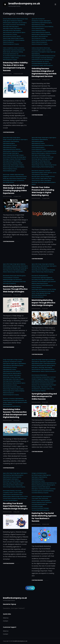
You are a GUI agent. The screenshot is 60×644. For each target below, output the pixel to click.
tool (49, 64)
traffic (50, 387)
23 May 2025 (16, 512)
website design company (17, 38)
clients (5, 48)
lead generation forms (17, 495)
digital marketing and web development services (43, 56)
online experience (36, 175)
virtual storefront (36, 180)
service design (6, 157)
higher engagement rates (48, 280)
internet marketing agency (38, 29)
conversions (21, 48)
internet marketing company (39, 30)
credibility (12, 175)
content (16, 48)
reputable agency (36, 177)
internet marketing (49, 27)
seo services (13, 25)
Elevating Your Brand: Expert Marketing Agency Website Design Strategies (15, 506)
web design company (8, 29)
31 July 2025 (45, 309)
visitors (17, 58)
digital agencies (16, 140)
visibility (13, 58)
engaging (46, 379)
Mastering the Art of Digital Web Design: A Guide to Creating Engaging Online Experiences (16, 189)
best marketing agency (37, 475)
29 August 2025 (46, 80)
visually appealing (40, 293)
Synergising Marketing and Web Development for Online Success (44, 396)
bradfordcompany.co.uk (24, 3)
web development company (10, 34)
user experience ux (43, 291)
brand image (47, 48)
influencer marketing (37, 502)
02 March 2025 (46, 524)
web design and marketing (9, 283)
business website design (18, 19)
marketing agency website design (11, 497)
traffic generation (7, 282)
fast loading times (36, 280)
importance (14, 50)
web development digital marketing (12, 406)
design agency (7, 21)
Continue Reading (9, 132)
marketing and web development (48, 381)
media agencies (46, 487)
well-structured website (38, 297)
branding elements (43, 276)
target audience (44, 178)
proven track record (47, 502)
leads (24, 50)
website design (7, 38)
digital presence (7, 495)
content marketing (36, 377)
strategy (54, 289)
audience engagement (37, 497)
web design (6, 27)
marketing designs (7, 153)
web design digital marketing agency (47, 182)
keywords (20, 50)
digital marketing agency (46, 23)
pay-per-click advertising (46, 60)
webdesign (15, 163)
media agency (15, 23)
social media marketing (37, 64)
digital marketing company (38, 25)
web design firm (18, 29)
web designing (17, 30)
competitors (10, 48)
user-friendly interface (8, 182)
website (19, 36)
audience (34, 48)
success (34, 291)
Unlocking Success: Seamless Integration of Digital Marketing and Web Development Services (44, 72)
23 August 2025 (17, 196)
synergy (5, 402)
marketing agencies (8, 373)
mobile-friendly (7, 52)
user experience (7, 58)
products (34, 287)
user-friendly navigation (12, 500)
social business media (44, 489)
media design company (18, 155)
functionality (44, 58)
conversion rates (36, 278)
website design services (9, 40)
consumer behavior (8, 278)
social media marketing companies (40, 493)
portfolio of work (24, 497)
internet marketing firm (37, 151)
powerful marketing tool (47, 285)
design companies (8, 140)
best (45, 473)
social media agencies (37, 491)
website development (8, 42)
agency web (35, 19)
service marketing (21, 25)
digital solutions (7, 50)
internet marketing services (38, 32)
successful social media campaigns (40, 508)
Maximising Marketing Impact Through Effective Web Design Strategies (43, 303)
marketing (20, 21)
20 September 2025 (18, 74)
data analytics (35, 52)
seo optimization (18, 280)
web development (8, 32)
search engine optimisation (10, 180)
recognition (14, 498)
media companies (7, 155)
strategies (45, 64)
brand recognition (21, 276)
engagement (6, 177)
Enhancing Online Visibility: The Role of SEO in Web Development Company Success (16, 67)
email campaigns (36, 58)
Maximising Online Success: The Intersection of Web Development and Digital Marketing (15, 413)
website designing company (10, 169)
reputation (39, 287)
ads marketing (40, 473)
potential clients (7, 498)
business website (7, 19)
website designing (20, 40)
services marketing (7, 268)
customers (49, 50)
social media (52, 489)
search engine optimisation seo (39, 289)
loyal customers (52, 282)
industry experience (45, 500)
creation (43, 50)
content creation (36, 500)
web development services (10, 36)
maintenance (50, 58)
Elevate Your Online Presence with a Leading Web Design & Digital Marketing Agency (43, 191)
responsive (51, 383)
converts (16, 493)
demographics (43, 52)
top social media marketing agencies (40, 510)
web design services (8, 30)
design (26, 19)
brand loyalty (13, 276)
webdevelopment (36, 371)
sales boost (35, 385)
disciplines (34, 379)
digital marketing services (38, 27)
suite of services (36, 178)
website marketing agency (9, 171)
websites (43, 391)
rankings (21, 52)
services (24, 56)
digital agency (47, 21)
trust (37, 291)
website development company (11, 44)
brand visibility (6, 491)
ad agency (34, 473)
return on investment (37, 62)
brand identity (40, 48)
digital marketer (7, 141)
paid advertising (44, 383)
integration (51, 379)
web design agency (14, 27)
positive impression (36, 285)
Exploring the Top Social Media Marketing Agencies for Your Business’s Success (44, 517)
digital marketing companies (10, 145)
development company (38, 21)
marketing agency (7, 23)
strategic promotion (50, 177)
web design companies (9, 159)
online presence (15, 52)
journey (54, 173)
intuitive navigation (42, 282)
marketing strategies (8, 280)
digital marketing (36, 23)
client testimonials (43, 498)
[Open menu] (55, 4)
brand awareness (36, 375)
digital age (53, 52)
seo (20, 23)
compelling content (8, 493)
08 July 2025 (45, 402)
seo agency (24, 23)
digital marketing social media (39, 483)
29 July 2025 (16, 420)
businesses (42, 171)
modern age (6, 178)
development (14, 21)
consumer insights (36, 50)
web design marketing (37, 295)
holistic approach (48, 173)
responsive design (22, 178)
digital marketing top (51, 483)
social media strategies (37, 506)
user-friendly (51, 291)
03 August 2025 (17, 295)
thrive (50, 178)
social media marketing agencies (39, 504)
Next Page (30, 588)
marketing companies (46, 34)
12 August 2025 (46, 198)
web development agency (19, 32)
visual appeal (48, 180)
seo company (6, 25)
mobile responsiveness (21, 177)
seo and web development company (12, 56)
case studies (18, 491)
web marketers (49, 40)
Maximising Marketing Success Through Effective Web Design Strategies (15, 289)
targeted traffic (11, 402)
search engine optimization (10, 54)
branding (12, 491)
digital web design (19, 175)
